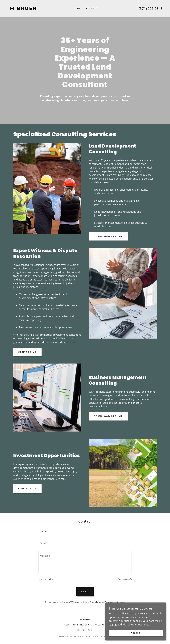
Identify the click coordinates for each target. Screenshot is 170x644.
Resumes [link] (92, 8)
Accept (136, 633)
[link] (27, 9)
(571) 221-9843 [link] (151, 8)
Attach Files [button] (48, 580)
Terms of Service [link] (113, 602)
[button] (40, 580)
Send (85, 592)
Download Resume (108, 236)
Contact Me (28, 352)
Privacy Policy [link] (95, 602)
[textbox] (85, 531)
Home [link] (77, 8)
